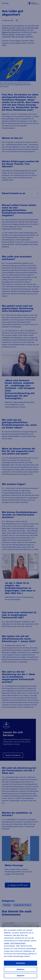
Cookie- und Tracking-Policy (15, 944)
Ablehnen (20, 970)
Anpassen (21, 977)
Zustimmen (21, 964)
